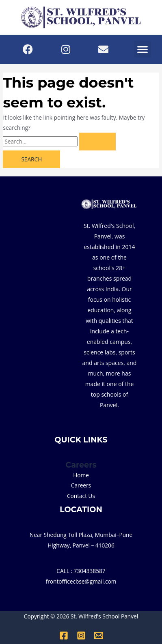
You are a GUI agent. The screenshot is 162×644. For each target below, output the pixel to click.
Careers (81, 485)
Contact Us (81, 496)
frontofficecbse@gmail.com (81, 581)
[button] (143, 49)
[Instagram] (81, 635)
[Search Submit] (97, 142)
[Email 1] (99, 635)
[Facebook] (64, 635)
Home (81, 475)
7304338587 (90, 571)
